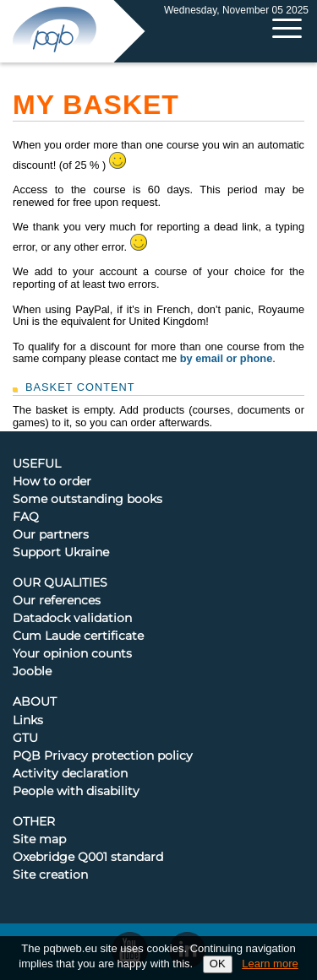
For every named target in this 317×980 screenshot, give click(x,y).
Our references (57, 601)
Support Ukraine (61, 553)
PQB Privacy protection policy (103, 756)
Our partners (51, 535)
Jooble (32, 672)
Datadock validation (72, 619)
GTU (25, 739)
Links (28, 721)
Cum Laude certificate (78, 636)
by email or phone (227, 358)
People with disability (76, 792)
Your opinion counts (72, 654)
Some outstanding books (87, 500)
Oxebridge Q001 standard (88, 858)
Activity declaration (70, 774)
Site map (39, 840)
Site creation (50, 875)
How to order (52, 482)
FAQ (26, 517)
